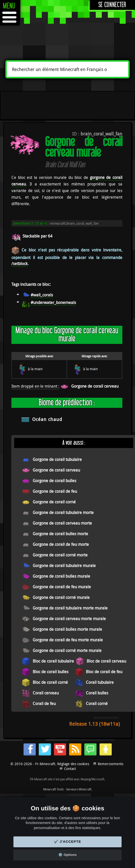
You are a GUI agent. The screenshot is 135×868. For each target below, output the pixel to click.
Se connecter (112, 5)
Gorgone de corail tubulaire (57, 459)
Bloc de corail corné (50, 682)
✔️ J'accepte (68, 842)
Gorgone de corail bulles (54, 481)
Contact (70, 769)
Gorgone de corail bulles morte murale (67, 629)
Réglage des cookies (73, 764)
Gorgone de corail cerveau (95, 386)
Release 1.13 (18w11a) (94, 724)
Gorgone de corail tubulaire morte (63, 512)
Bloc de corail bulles (51, 672)
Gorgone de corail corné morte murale (67, 650)
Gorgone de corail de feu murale (62, 587)
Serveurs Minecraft (79, 789)
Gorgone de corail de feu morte (61, 544)
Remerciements (111, 764)
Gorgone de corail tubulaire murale (64, 566)
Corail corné (97, 703)
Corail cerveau (46, 693)
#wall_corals (42, 295)
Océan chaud (47, 419)
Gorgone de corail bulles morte (60, 534)
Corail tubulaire (100, 682)
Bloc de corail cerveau (106, 661)
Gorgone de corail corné (54, 502)
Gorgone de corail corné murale (61, 597)
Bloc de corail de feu (104, 672)
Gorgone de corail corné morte (60, 555)
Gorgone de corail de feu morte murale (68, 640)
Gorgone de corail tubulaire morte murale (70, 608)
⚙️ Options (67, 855)
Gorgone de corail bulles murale (61, 576)
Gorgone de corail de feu (55, 491)
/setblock (20, 264)
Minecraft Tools (53, 789)
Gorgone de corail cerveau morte (62, 523)
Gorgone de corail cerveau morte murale (69, 619)
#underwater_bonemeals (53, 302)
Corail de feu (44, 703)
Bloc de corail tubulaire (53, 661)
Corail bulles (97, 693)
